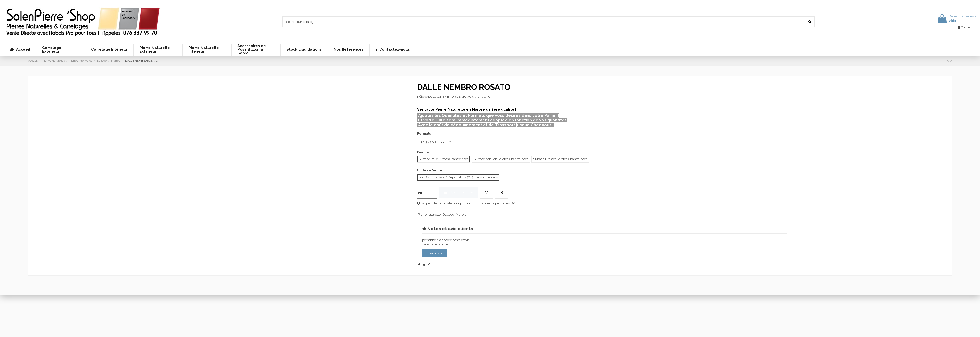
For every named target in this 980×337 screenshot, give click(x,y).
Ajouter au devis (458, 193)
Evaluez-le (435, 253)
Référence (425, 97)
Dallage (448, 214)
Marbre (461, 214)
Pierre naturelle (429, 214)
